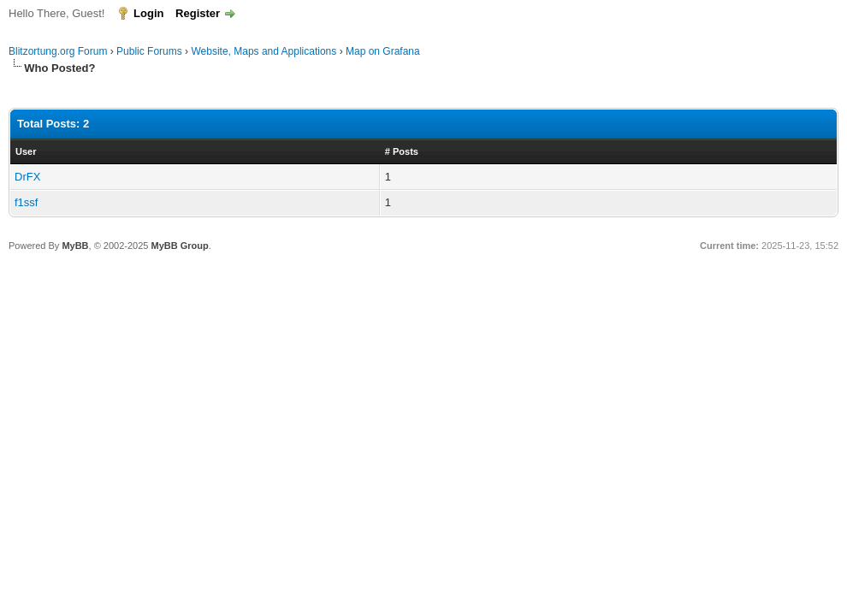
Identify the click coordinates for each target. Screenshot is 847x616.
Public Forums (149, 51)
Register (198, 13)
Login (148, 13)
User (26, 151)
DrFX (27, 177)
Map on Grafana (383, 51)
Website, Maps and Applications (264, 51)
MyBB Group (179, 246)
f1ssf (26, 202)
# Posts (402, 151)
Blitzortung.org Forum (58, 51)
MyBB (75, 246)
